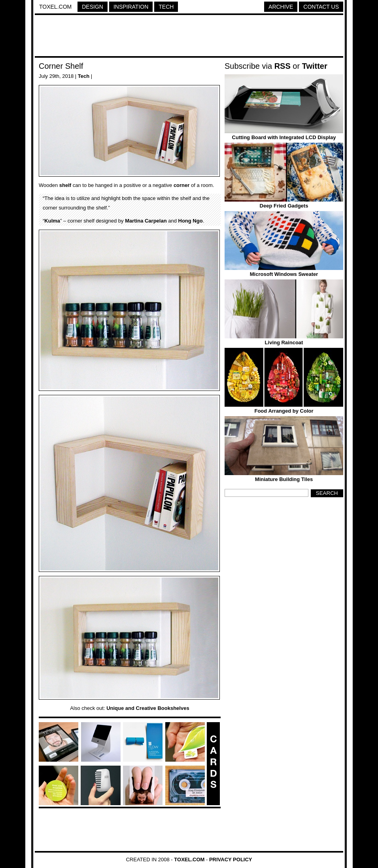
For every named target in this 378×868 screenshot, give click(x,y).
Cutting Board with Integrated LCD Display (284, 137)
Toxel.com (55, 7)
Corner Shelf (61, 66)
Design (93, 7)
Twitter (315, 66)
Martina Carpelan (146, 221)
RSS (283, 66)
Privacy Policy (231, 860)
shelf (65, 185)
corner (181, 185)
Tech (166, 7)
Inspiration (131, 7)
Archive (281, 7)
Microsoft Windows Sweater (284, 274)
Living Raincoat (284, 342)
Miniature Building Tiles (284, 479)
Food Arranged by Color (284, 411)
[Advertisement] (189, 37)
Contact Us (321, 7)
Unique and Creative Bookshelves (148, 708)
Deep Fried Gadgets (284, 206)
